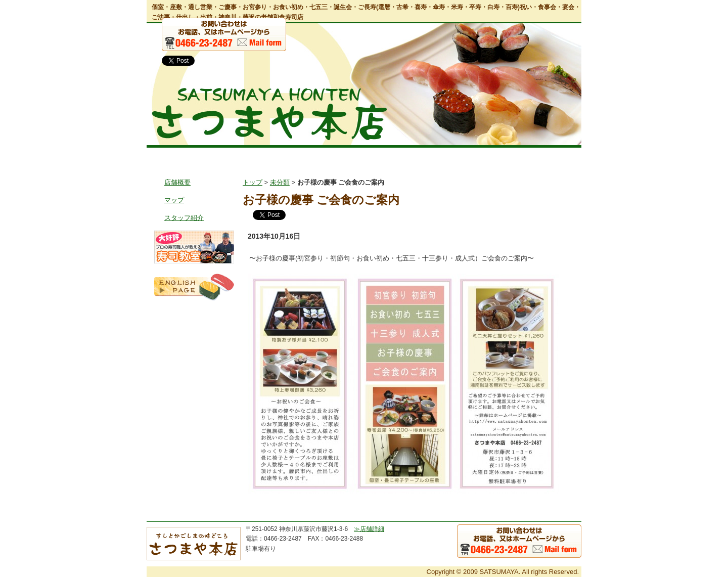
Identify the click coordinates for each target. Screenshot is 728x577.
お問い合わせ (552, 156)
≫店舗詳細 (369, 529)
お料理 (293, 156)
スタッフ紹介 (184, 218)
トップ (174, 156)
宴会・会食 (350, 156)
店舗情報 (234, 156)
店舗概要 (177, 182)
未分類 (280, 182)
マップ (174, 200)
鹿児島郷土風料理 (480, 156)
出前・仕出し (408, 156)
